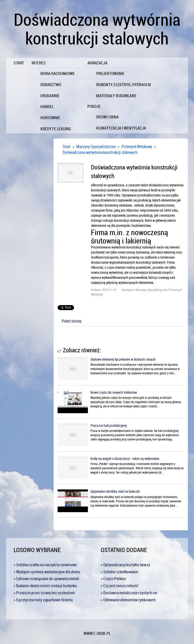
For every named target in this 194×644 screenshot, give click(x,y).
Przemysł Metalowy (137, 146)
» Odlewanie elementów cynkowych (128, 600)
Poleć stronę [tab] (71, 321)
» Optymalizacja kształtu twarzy (125, 565)
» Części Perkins (113, 579)
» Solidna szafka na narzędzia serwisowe (45, 565)
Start (67, 146)
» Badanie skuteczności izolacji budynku (45, 586)
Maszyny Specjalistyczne (96, 146)
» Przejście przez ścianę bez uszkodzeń (44, 593)
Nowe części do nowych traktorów (114, 392)
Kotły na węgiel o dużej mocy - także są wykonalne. (125, 459)
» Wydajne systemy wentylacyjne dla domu (47, 572)
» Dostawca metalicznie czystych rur (129, 593)
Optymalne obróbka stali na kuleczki (115, 491)
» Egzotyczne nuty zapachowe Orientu (43, 600)
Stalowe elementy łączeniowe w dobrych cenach (123, 359)
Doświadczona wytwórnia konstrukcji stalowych (100, 152)
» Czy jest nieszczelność (120, 586)
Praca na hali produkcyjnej (109, 425)
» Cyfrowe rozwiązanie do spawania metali (46, 579)
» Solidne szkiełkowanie (119, 572)
